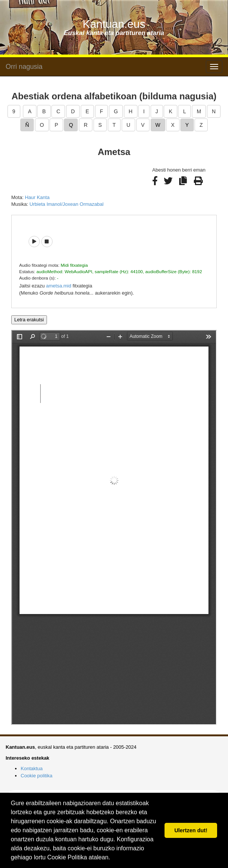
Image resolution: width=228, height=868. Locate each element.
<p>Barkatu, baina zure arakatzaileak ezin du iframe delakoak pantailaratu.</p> (114, 527)
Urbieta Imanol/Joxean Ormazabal (66, 204)
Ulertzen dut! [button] (191, 830)
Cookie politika (37, 776)
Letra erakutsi (29, 320)
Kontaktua (32, 768)
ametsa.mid (59, 286)
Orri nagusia (24, 67)
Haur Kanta (37, 197)
